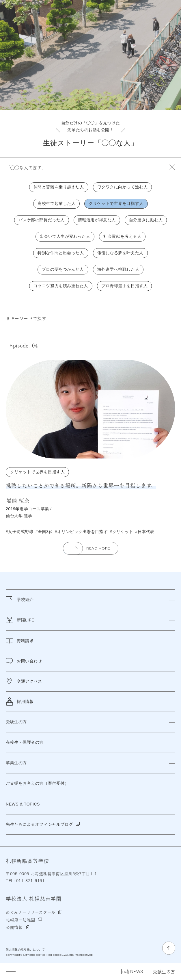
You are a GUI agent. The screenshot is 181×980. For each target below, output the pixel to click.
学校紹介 (20, 603)
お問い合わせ (24, 661)
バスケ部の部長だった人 (42, 220)
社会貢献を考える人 (122, 236)
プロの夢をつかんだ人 (63, 269)
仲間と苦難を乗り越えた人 (59, 187)
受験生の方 (164, 971)
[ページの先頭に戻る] (169, 948)
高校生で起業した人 (56, 203)
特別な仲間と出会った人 (61, 253)
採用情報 (20, 701)
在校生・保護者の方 (25, 742)
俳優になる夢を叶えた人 (120, 253)
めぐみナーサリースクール (31, 912)
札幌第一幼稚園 (20, 920)
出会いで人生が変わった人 (65, 236)
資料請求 (20, 641)
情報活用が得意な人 (97, 220)
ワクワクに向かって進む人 (123, 187)
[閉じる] (172, 600)
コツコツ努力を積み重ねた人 (61, 286)
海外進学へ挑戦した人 (118, 269)
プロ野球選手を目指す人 (124, 286)
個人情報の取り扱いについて (25, 950)
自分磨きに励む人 (146, 220)
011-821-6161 (30, 880)
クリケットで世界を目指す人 (116, 203)
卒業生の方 (16, 763)
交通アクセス (24, 681)
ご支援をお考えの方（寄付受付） (37, 783)
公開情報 (14, 927)
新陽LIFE (20, 624)
